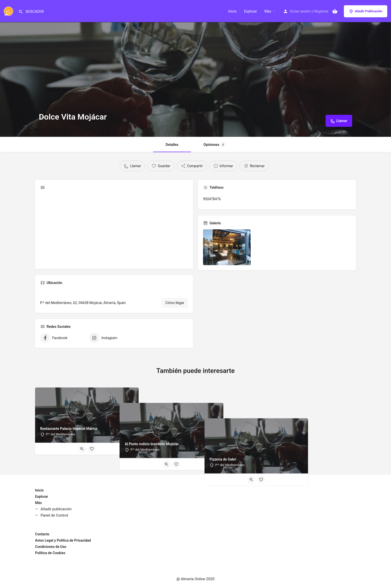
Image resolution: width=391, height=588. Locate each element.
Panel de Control (54, 515)
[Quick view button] (82, 449)
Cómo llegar (175, 303)
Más (268, 11)
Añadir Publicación (366, 11)
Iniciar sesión (300, 11)
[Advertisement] (114, 229)
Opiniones (214, 145)
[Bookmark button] (92, 449)
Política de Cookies (50, 553)
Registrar (321, 11)
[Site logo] (9, 11)
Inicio (232, 11)
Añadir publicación (56, 509)
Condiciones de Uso (51, 547)
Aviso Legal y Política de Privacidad (63, 540)
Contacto (42, 534)
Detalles (172, 145)
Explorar (251, 11)
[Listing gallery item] (227, 247)
